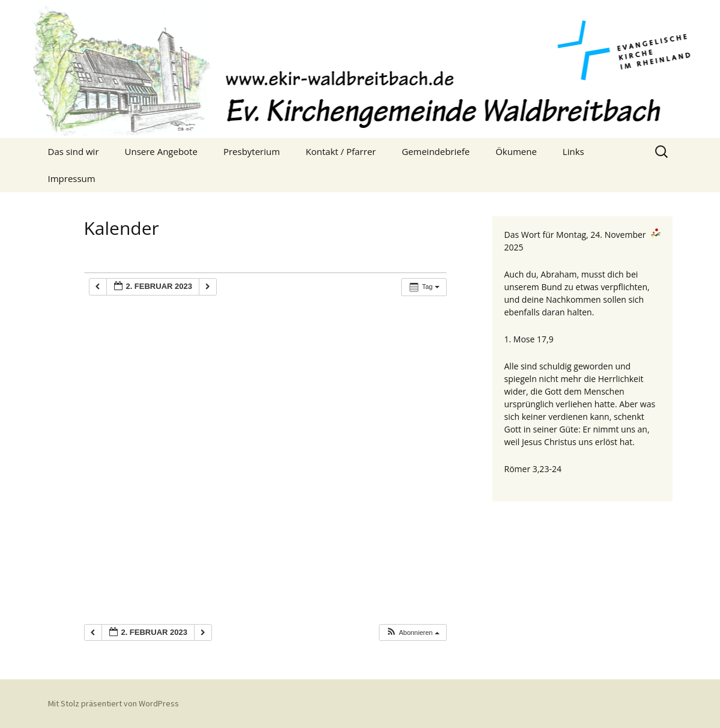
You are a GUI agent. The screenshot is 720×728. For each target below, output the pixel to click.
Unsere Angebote (161, 151)
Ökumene (516, 151)
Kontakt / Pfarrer (341, 151)
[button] (413, 633)
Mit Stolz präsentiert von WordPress (113, 703)
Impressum (72, 178)
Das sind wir (74, 151)
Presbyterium (252, 151)
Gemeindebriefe (436, 151)
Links (573, 151)
